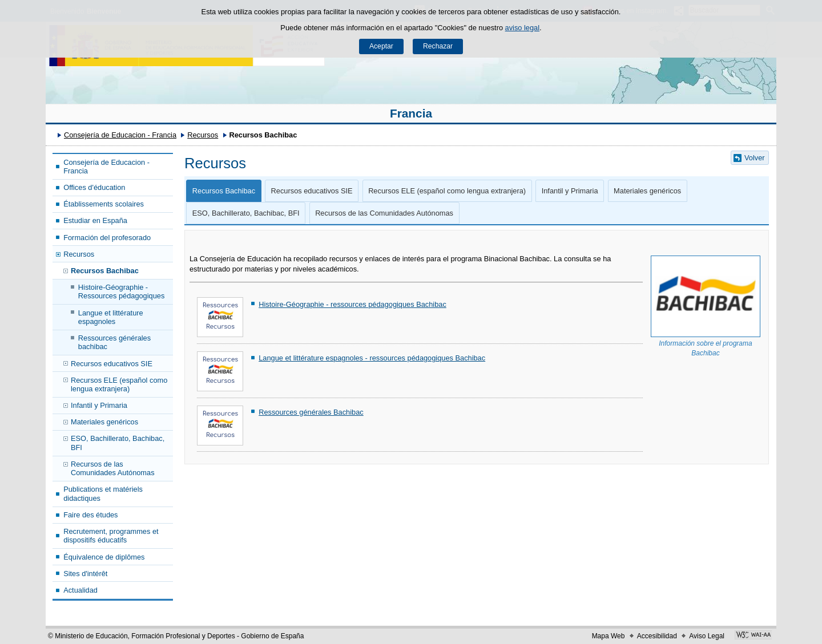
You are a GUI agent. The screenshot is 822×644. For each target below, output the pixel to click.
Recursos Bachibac (105, 271)
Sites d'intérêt (85, 574)
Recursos (203, 135)
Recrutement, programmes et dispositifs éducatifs (111, 536)
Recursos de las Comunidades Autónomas (113, 468)
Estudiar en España (95, 220)
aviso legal (522, 28)
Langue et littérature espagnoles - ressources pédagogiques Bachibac (372, 358)
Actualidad (80, 590)
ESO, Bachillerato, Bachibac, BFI (118, 443)
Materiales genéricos (104, 422)
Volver (755, 158)
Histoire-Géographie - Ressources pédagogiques (122, 291)
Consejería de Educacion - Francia (120, 135)
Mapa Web (609, 636)
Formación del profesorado (107, 238)
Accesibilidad (657, 636)
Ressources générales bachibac (114, 342)
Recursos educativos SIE (112, 364)
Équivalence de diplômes (104, 557)
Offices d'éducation (94, 187)
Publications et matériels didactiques (103, 493)
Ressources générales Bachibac (311, 412)
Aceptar (381, 46)
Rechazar (438, 46)
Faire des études (90, 515)
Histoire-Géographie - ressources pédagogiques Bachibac (352, 304)
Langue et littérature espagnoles (111, 317)
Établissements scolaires (104, 204)
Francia (411, 113)
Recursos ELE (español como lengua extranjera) (119, 384)
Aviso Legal (707, 636)
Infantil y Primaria (99, 405)
